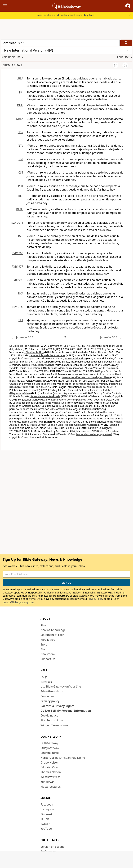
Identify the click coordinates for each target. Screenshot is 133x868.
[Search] (126, 43)
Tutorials (46, 682)
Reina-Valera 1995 (33, 422)
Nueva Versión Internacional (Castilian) (86, 377)
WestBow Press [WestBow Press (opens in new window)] (50, 777)
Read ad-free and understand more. (66, 15)
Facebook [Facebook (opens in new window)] (47, 804)
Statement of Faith (53, 635)
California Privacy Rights (57, 706)
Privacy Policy (95, 599)
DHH (20, 105)
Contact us (47, 696)
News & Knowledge (53, 630)
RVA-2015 (17, 223)
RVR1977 (17, 267)
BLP (21, 196)
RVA (21, 293)
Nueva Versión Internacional (102, 368)
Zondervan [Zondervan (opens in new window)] (48, 782)
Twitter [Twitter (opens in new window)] (45, 824)
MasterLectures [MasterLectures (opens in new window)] (51, 787)
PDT (21, 186)
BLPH (20, 209)
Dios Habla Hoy (35, 352)
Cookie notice (49, 715)
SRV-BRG (18, 307)
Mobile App (48, 640)
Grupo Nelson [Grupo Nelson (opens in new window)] (50, 762)
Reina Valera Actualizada (45, 396)
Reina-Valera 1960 (55, 403)
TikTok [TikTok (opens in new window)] (45, 819)
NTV (21, 146)
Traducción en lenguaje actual (94, 434)
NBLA (20, 119)
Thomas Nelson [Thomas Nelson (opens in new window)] (51, 772)
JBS (21, 92)
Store (44, 644)
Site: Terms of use (52, 720)
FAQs (44, 677)
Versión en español (53, 847)
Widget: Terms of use (54, 725)
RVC (21, 236)
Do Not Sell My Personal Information (66, 711)
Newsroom (48, 654)
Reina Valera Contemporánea (69, 400)
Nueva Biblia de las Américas (48, 355)
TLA (21, 320)
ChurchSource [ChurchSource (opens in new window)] (50, 753)
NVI (21, 159)
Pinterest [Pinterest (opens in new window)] (46, 814)
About (44, 625)
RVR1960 (17, 253)
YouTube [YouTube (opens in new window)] (46, 829)
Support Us (48, 659)
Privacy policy (50, 701)
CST (21, 172)
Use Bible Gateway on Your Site (61, 686)
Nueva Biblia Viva (75, 358)
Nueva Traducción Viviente (38, 365)
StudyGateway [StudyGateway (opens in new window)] (50, 748)
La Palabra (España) (95, 387)
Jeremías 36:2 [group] (12, 65)
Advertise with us (52, 691)
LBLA (20, 78)
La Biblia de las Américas (24, 346)
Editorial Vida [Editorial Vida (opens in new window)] (49, 767)
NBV (20, 132)
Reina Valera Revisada (101, 412)
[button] (128, 6)
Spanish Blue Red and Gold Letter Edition (72, 425)
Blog (43, 649)
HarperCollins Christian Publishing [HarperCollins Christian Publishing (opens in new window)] (63, 758)
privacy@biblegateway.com (18, 602)
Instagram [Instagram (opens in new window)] (47, 809)
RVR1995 (17, 280)
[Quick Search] (60, 43)
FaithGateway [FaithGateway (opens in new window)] (49, 743)
